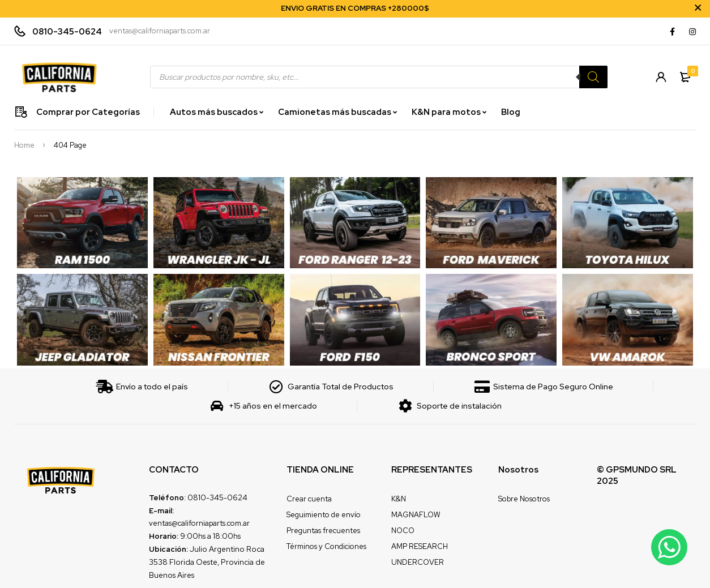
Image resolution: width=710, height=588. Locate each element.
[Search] (593, 77)
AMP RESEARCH (420, 546)
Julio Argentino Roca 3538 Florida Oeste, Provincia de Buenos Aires (207, 562)
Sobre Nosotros (524, 499)
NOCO (403, 531)
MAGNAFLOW (416, 515)
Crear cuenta (309, 499)
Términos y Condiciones (326, 546)
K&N (399, 499)
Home (24, 145)
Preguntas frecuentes (323, 531)
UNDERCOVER (418, 562)
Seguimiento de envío (324, 515)
